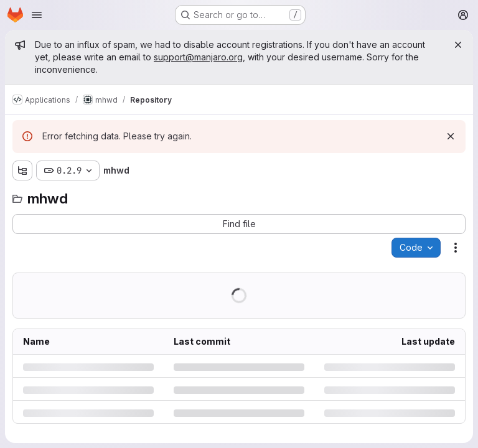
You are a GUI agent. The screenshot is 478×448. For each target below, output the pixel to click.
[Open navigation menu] (37, 15)
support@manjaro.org (198, 57)
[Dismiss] (451, 136)
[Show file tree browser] (22, 170)
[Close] (458, 45)
